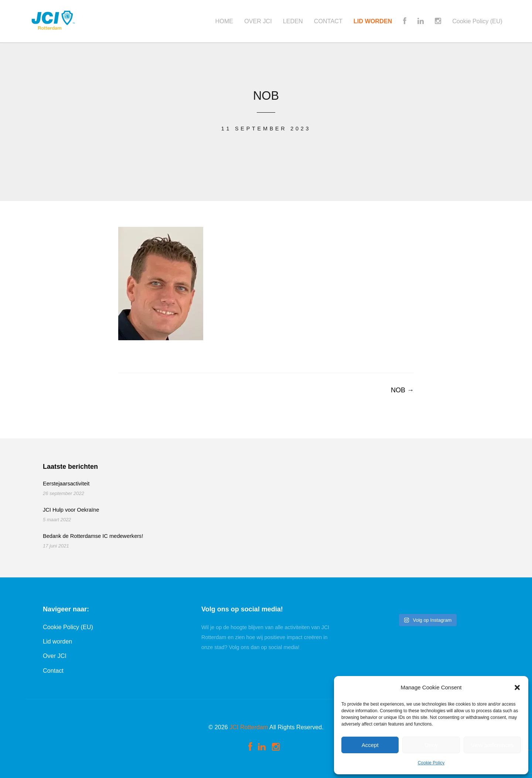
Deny (431, 745)
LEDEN (293, 21)
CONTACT (328, 21)
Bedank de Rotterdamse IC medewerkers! (93, 536)
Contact (53, 670)
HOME (224, 21)
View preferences (492, 745)
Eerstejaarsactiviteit (66, 484)
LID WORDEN (373, 21)
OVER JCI (258, 21)
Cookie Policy (431, 763)
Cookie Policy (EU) (477, 21)
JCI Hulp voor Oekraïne (71, 510)
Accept (370, 745)
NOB (402, 390)
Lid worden (57, 641)
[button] (517, 687)
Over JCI (55, 656)
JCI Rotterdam (249, 727)
